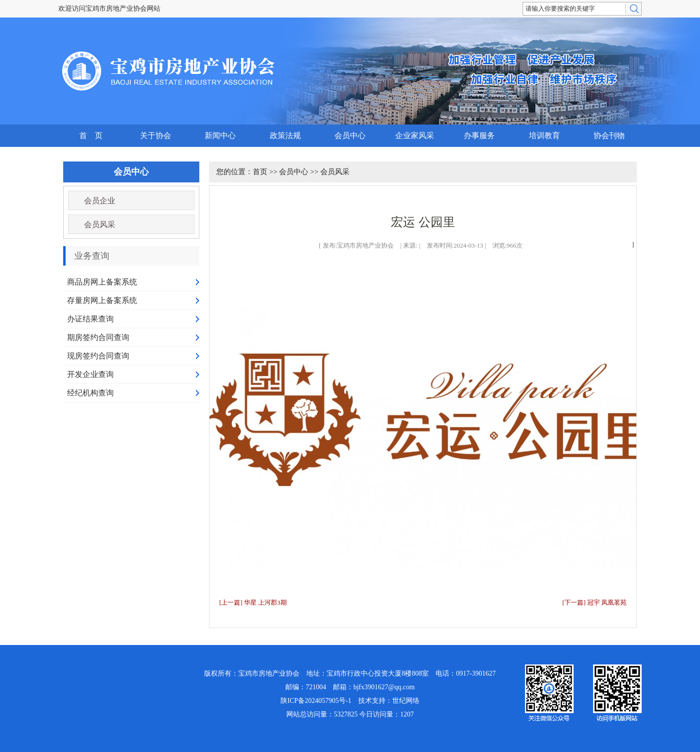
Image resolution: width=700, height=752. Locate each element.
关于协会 (156, 135)
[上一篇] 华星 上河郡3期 (253, 602)
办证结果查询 (90, 319)
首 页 (91, 135)
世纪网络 (406, 701)
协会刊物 (609, 135)
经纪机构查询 (90, 393)
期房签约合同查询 (98, 337)
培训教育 (544, 135)
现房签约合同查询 (98, 356)
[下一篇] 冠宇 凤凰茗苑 (595, 602)
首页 (260, 172)
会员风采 (100, 224)
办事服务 (479, 135)
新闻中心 (220, 135)
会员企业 (100, 201)
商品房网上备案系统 (102, 282)
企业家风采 (415, 135)
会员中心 (350, 135)
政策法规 (285, 135)
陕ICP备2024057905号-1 (316, 701)
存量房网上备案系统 (102, 300)
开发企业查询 (90, 374)
